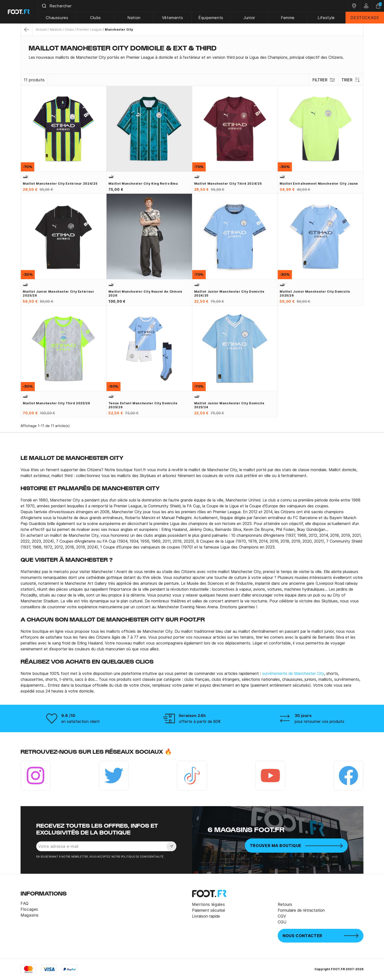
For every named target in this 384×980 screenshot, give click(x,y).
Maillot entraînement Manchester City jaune (319, 184)
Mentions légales (208, 904)
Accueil (41, 30)
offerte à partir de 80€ (200, 721)
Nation (134, 18)
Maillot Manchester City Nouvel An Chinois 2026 (145, 293)
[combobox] (193, 6)
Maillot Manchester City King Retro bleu (143, 184)
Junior (249, 18)
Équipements (211, 18)
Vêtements (173, 18)
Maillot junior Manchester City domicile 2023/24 (229, 405)
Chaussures (57, 18)
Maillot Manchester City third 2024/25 (228, 184)
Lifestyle (326, 18)
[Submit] (44, 6)
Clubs (96, 18)
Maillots (56, 30)
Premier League (89, 30)
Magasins (30, 915)
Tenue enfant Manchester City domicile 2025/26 (143, 405)
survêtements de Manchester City (293, 673)
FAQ (25, 903)
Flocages (29, 909)
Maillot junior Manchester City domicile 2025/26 (315, 293)
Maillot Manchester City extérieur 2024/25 (60, 184)
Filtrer (324, 80)
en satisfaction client (80, 721)
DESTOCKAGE (365, 18)
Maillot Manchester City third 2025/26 (56, 403)
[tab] (192, 57)
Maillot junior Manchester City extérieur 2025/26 (59, 293)
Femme (288, 18)
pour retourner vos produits (319, 721)
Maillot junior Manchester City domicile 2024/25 (229, 293)
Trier (351, 80)
